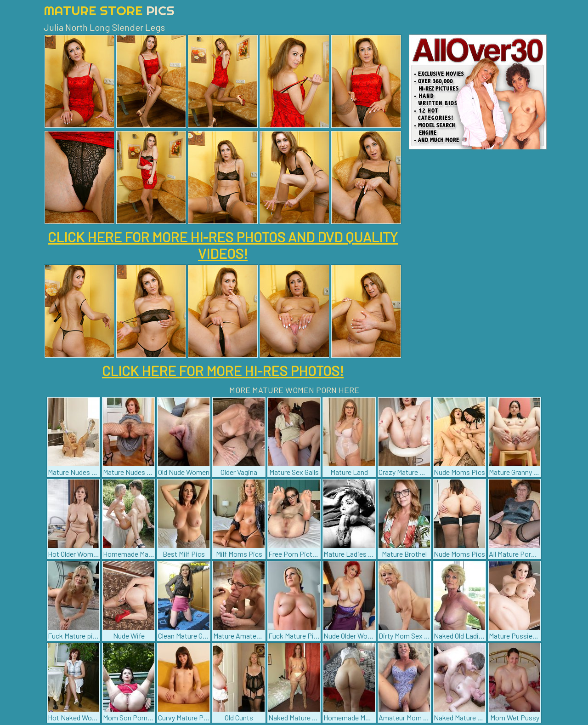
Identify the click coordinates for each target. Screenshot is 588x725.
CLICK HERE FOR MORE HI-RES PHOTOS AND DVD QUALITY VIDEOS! (223, 245)
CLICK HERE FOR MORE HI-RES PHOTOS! (223, 371)
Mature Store (109, 10)
